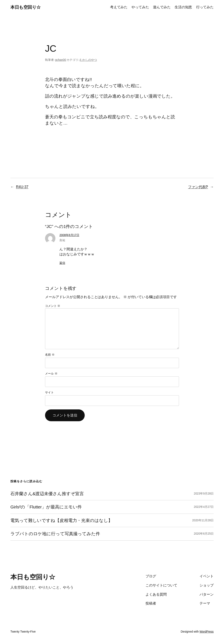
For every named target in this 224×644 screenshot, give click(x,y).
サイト (49, 392)
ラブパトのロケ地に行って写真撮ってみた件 (55, 534)
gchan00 (61, 60)
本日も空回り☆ (26, 7)
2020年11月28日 (203, 520)
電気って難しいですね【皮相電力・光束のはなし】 (61, 520)
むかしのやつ (88, 60)
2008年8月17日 (69, 235)
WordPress (207, 632)
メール (51, 373)
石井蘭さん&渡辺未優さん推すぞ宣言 (47, 494)
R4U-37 (22, 187)
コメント (53, 306)
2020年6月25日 (204, 534)
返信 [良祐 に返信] (62, 263)
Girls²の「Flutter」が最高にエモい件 (46, 507)
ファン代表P (198, 187)
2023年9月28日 (204, 493)
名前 (50, 355)
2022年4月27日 (204, 507)
